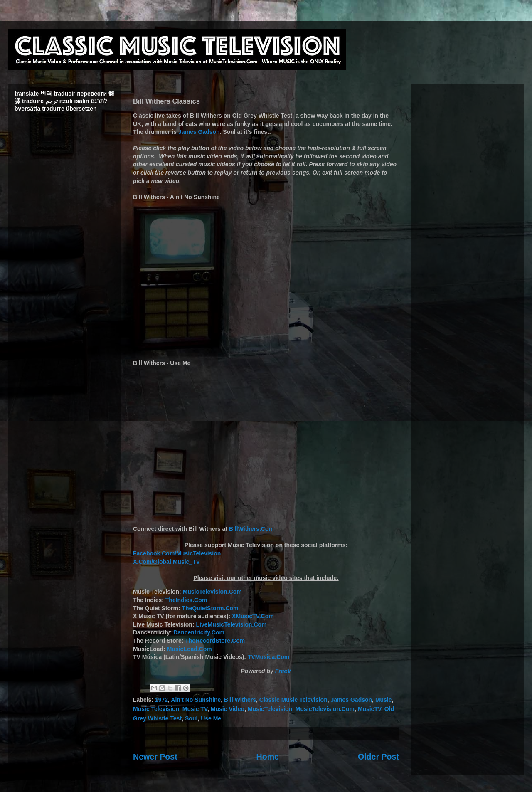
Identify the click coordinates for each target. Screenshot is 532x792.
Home (268, 757)
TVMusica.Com (268, 657)
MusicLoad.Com (190, 649)
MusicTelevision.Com (212, 592)
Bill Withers (240, 700)
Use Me (211, 718)
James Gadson (199, 132)
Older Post (378, 757)
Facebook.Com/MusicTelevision (177, 553)
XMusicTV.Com (253, 616)
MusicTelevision (270, 709)
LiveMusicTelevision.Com (231, 624)
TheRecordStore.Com (215, 641)
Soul (191, 718)
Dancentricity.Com (199, 632)
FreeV (283, 671)
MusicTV (369, 709)
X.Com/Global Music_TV (166, 562)
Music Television (156, 709)
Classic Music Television (293, 700)
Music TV (195, 709)
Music (384, 700)
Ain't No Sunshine (196, 700)
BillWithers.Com (251, 529)
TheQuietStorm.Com (210, 608)
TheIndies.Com (186, 600)
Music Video (228, 709)
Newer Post (155, 757)
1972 (161, 700)
